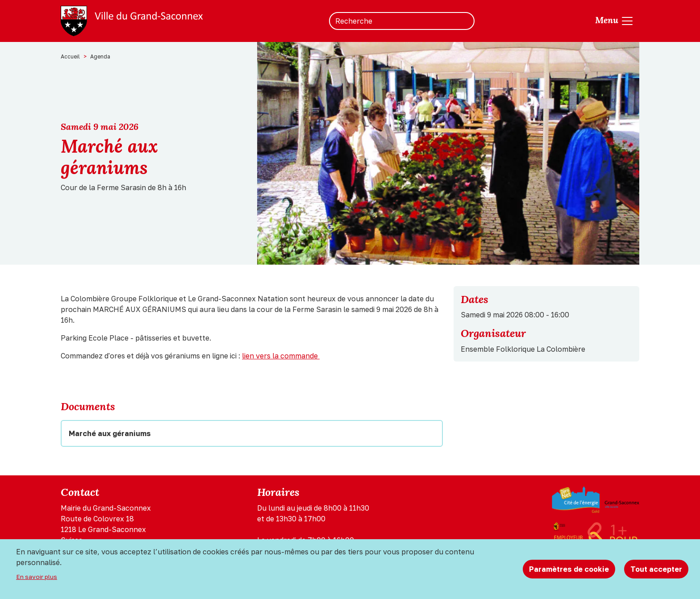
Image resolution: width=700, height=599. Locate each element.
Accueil (70, 56)
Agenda (100, 56)
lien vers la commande (281, 356)
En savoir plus (37, 577)
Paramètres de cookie (569, 569)
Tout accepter (656, 569)
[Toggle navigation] (615, 21)
